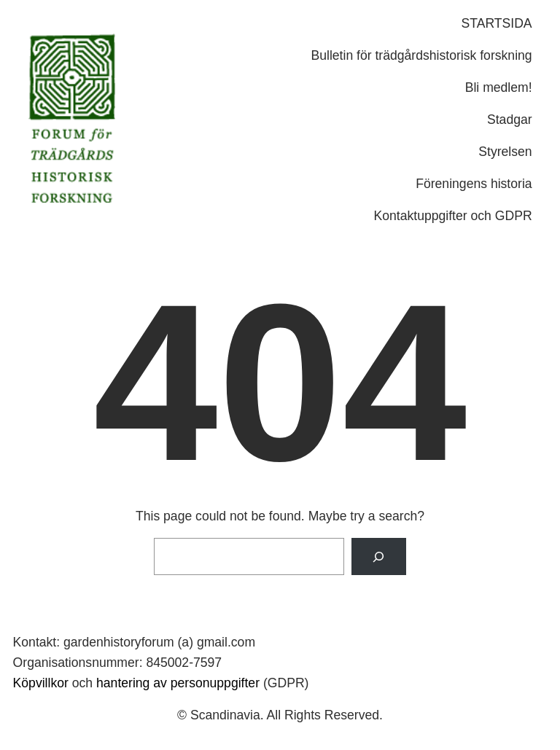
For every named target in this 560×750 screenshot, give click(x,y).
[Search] (379, 556)
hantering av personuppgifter (178, 683)
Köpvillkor (41, 683)
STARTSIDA (497, 23)
